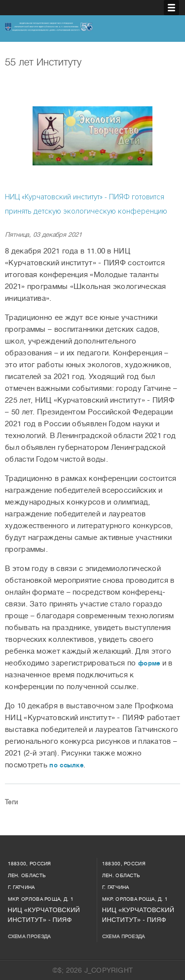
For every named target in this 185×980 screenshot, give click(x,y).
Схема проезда (29, 936)
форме (149, 663)
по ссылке (66, 765)
